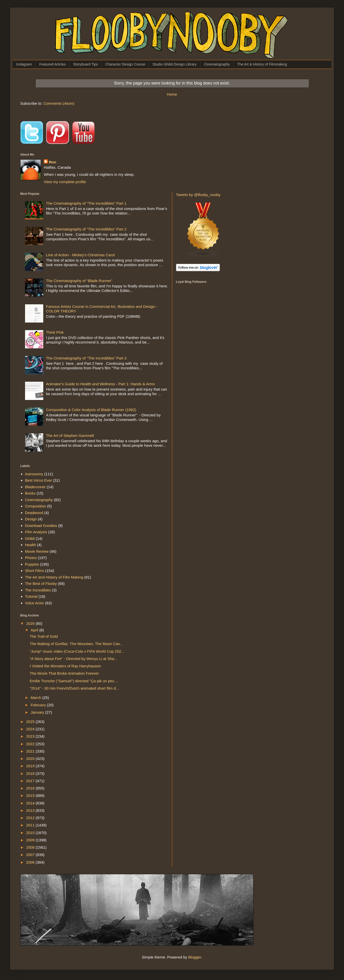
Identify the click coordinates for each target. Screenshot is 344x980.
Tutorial (31, 596)
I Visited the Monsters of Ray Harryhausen (66, 666)
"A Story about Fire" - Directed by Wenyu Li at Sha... (74, 659)
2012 (31, 818)
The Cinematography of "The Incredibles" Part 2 (86, 229)
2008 (31, 847)
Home (172, 94)
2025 (31, 722)
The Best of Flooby (41, 583)
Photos (31, 558)
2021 (31, 751)
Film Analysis (36, 532)
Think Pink (55, 332)
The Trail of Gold (44, 636)
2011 (31, 825)
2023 (31, 736)
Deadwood (34, 513)
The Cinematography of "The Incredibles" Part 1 (86, 203)
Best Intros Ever (39, 480)
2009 (31, 840)
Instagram (24, 64)
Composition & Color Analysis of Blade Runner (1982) (91, 410)
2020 (31, 759)
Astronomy (34, 474)
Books (30, 493)
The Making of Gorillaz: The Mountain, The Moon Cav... (76, 644)
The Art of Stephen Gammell (70, 435)
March (36, 698)
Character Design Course (125, 64)
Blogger (195, 957)
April (35, 630)
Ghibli (30, 538)
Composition (36, 506)
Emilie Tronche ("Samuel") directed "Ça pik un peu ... (74, 681)
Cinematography (217, 64)
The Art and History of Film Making (54, 577)
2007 (31, 855)
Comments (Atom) (59, 103)
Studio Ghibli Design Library (175, 64)
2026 (31, 623)
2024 (31, 729)
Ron (52, 162)
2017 (31, 781)
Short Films (35, 571)
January (38, 712)
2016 (31, 788)
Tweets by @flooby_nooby (198, 195)
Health (30, 545)
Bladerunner (35, 487)
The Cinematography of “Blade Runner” (79, 281)
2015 (31, 795)
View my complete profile (65, 182)
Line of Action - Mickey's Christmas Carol (80, 255)
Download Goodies (41, 526)
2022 (31, 744)
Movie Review (37, 551)
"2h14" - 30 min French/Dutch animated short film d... (74, 688)
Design (31, 519)
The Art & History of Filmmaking (262, 64)
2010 (31, 833)
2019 (31, 766)
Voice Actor (35, 603)
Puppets (32, 564)
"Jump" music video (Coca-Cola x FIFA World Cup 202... (77, 651)
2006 (31, 862)
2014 (31, 803)
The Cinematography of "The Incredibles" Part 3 (86, 358)
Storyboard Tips (85, 64)
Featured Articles (52, 64)
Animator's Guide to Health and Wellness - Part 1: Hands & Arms (100, 384)
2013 (31, 810)
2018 (31, 773)
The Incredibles (38, 590)
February (39, 705)
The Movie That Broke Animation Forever (64, 673)
